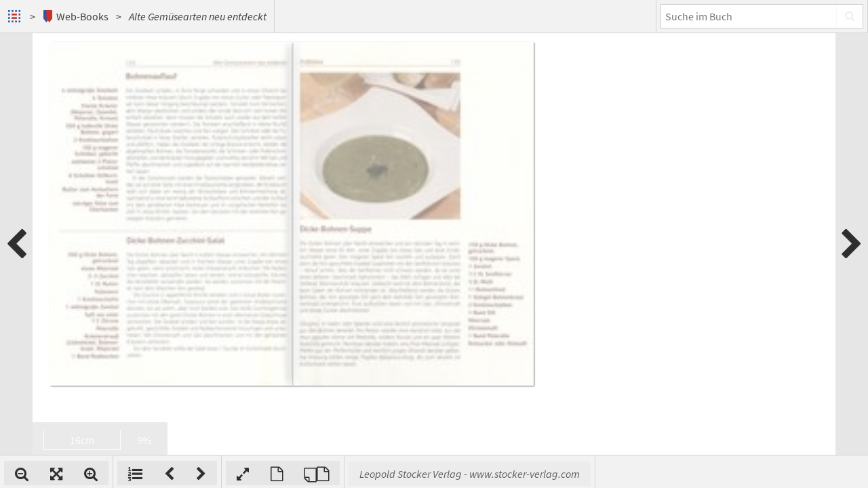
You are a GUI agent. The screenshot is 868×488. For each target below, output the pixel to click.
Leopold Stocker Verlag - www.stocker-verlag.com (647, 474)
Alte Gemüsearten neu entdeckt (198, 16)
